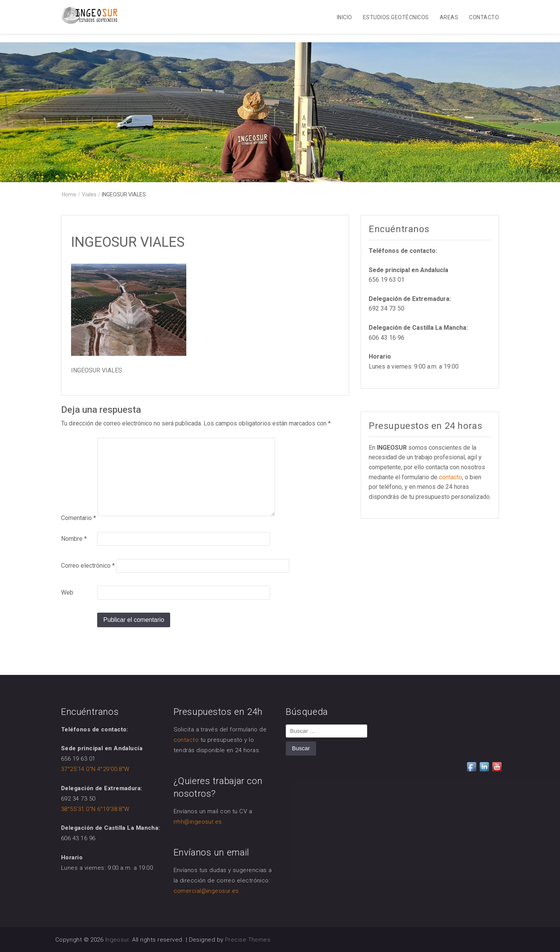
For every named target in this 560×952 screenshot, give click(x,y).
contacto (451, 477)
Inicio (345, 17)
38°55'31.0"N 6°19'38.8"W (95, 809)
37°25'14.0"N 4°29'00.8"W (95, 769)
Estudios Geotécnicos (396, 17)
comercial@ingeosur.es (206, 891)
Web (67, 592)
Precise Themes (248, 940)
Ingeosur (117, 940)
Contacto (484, 17)
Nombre (74, 539)
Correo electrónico (88, 566)
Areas (449, 17)
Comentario (79, 518)
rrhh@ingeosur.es (198, 822)
